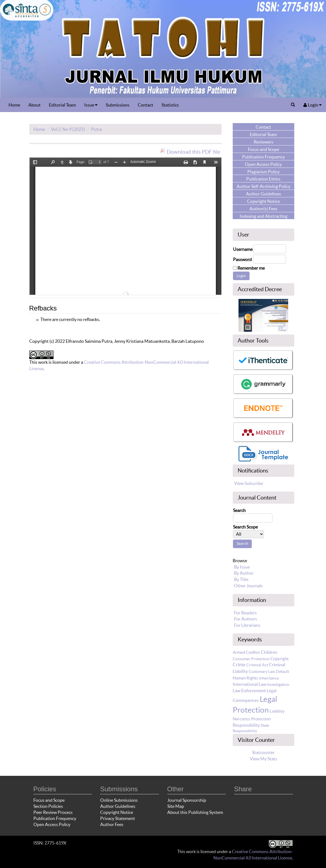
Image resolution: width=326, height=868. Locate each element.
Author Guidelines (118, 806)
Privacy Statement (118, 818)
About (35, 105)
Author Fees (112, 824)
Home (14, 105)
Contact (145, 105)
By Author (244, 573)
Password (242, 259)
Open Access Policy (52, 824)
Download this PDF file (194, 152)
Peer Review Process (53, 812)
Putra (96, 129)
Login (312, 105)
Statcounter (263, 752)
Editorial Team (62, 105)
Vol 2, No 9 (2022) (68, 129)
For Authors (246, 619)
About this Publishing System (195, 812)
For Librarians (247, 625)
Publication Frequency (55, 818)
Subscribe (254, 483)
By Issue (242, 567)
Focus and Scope (49, 800)
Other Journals (248, 586)
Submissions (118, 105)
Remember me (251, 268)
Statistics (170, 105)
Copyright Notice (117, 812)
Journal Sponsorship (187, 800)
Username (243, 249)
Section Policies (48, 806)
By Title (241, 579)
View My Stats (263, 759)
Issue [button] (91, 105)
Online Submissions (119, 800)
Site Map (176, 806)
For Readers (245, 613)
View (239, 483)
